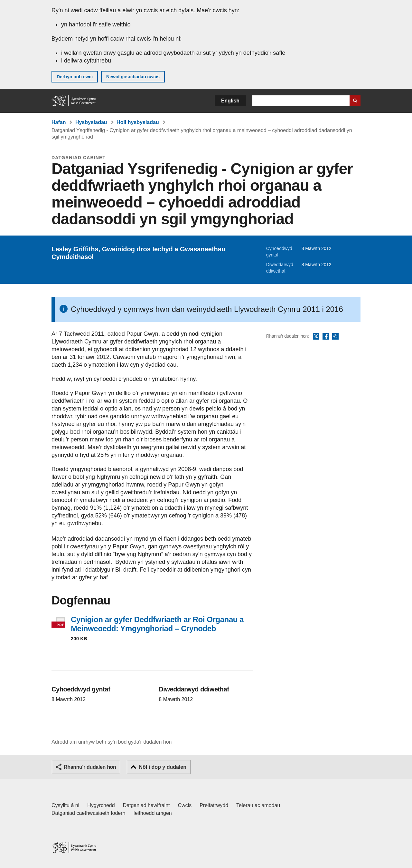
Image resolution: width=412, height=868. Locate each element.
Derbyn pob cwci (75, 77)
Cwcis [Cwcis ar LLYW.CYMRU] (185, 805)
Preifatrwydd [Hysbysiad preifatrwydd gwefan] (214, 805)
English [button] (230, 101)
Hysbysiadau (91, 122)
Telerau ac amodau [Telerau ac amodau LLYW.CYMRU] (258, 805)
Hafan (59, 122)
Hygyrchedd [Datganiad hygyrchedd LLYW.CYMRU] (101, 805)
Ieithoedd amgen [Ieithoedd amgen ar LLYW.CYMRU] (153, 813)
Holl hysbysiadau (138, 122)
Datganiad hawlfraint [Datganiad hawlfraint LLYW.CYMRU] (146, 805)
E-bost (335, 337)
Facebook (326, 337)
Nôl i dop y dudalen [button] (163, 767)
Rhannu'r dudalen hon (90, 767)
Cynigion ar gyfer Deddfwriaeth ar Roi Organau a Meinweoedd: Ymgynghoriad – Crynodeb (157, 624)
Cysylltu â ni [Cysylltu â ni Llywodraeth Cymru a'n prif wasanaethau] (65, 805)
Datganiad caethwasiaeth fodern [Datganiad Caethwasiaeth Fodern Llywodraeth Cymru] (89, 813)
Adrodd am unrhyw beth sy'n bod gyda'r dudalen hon (112, 742)
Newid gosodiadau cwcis (133, 77)
